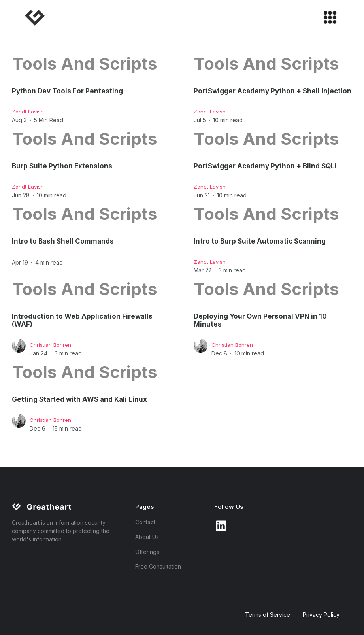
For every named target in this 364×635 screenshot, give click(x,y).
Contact (145, 522)
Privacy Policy (321, 615)
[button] (326, 18)
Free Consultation (158, 566)
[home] (35, 18)
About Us (147, 537)
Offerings (147, 552)
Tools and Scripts (85, 64)
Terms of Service (268, 615)
